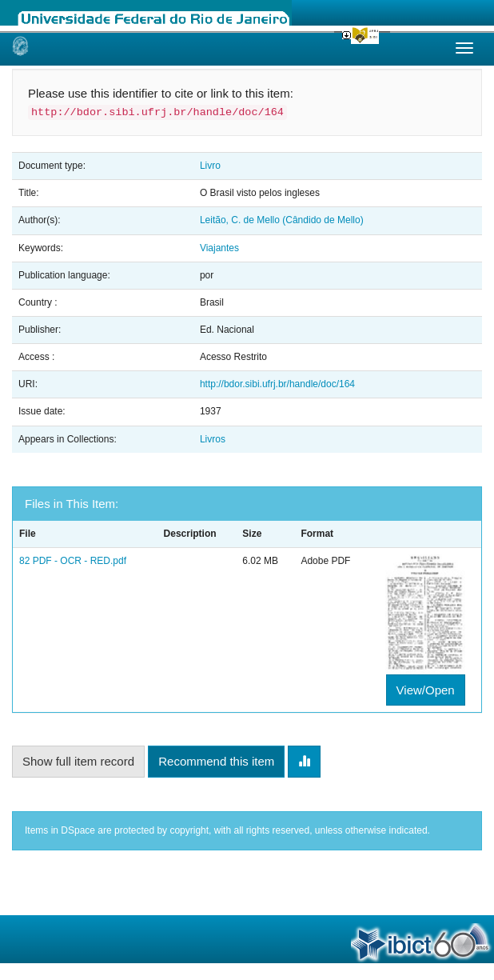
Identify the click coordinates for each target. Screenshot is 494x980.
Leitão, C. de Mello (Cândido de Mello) (282, 220)
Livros (213, 439)
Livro (210, 166)
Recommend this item (216, 761)
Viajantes (219, 248)
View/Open (426, 690)
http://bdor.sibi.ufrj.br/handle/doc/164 (277, 384)
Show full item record (78, 761)
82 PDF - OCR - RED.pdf (73, 561)
